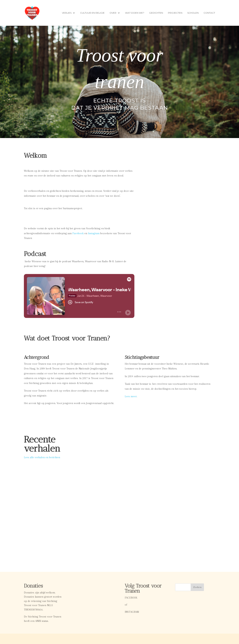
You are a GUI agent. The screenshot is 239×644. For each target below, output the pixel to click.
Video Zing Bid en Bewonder (103, 483)
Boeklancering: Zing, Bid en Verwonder (177, 485)
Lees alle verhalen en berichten (42, 457)
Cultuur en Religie (92, 13)
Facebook (78, 233)
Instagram (94, 233)
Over (113, 13)
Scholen (193, 13)
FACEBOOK (131, 598)
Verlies (67, 13)
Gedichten (156, 13)
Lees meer (131, 396)
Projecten (175, 13)
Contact (209, 13)
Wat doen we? (135, 13)
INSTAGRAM (132, 612)
